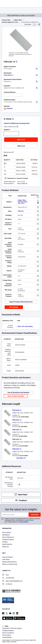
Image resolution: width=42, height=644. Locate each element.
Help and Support (8, 557)
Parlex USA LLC (8, 75)
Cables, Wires (18, 20)
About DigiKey (7, 532)
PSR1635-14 (17, 410)
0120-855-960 (8, 578)
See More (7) (21, 458)
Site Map (5, 542)
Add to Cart (21, 140)
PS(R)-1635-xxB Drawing (25, 326)
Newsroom (6, 547)
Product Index (6, 20)
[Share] (39, 24)
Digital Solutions (7, 544)
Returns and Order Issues (10, 564)
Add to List (21, 146)
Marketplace (6, 535)
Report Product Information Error (21, 302)
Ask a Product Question (16, 396)
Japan (5, 626)
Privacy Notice (23, 522)
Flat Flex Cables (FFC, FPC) (10, 22)
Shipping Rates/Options (9, 562)
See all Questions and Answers (18, 392)
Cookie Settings (7, 637)
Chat (5, 575)
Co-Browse (7, 584)
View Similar (14, 307)
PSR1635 (21, 211)
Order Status (6, 559)
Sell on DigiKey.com (8, 537)
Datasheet (8, 108)
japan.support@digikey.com (12, 581)
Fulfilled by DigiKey (8, 540)
